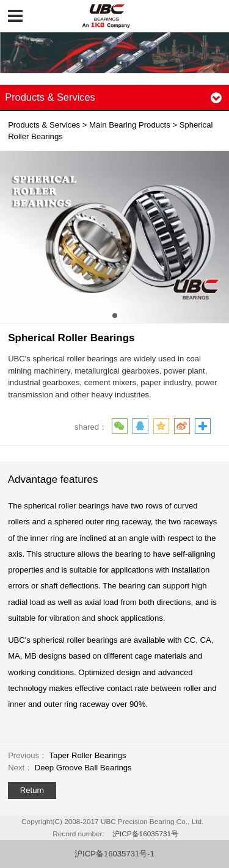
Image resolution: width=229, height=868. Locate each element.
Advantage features (53, 479)
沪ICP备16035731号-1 (114, 854)
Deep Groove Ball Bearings (83, 768)
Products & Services (44, 125)
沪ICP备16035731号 (145, 834)
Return (32, 790)
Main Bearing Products (130, 125)
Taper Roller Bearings (88, 755)
